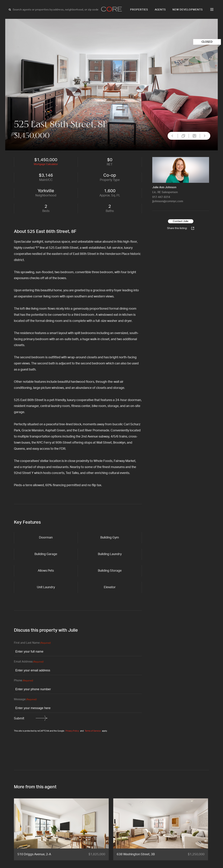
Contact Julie (181, 221)
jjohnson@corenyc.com (168, 201)
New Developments (188, 10)
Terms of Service (93, 731)
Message (25, 700)
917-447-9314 (161, 197)
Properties (139, 10)
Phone (23, 681)
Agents (160, 10)
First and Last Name (32, 643)
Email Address (29, 662)
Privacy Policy (72, 731)
